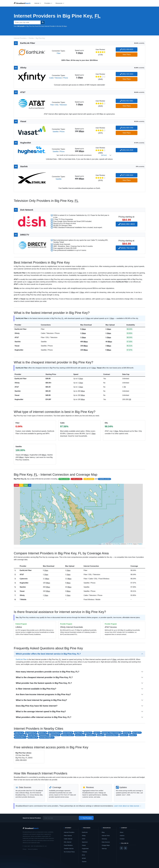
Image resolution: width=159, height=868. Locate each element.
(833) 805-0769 (127, 128)
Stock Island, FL (68, 733)
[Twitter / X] (125, 848)
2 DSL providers (89, 479)
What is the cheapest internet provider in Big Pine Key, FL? (44, 677)
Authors (122, 836)
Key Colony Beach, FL (55, 733)
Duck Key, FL (88, 733)
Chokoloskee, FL (44, 735)
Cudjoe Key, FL (19, 733)
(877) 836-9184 (127, 175)
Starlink (18, 342)
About (121, 832)
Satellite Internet (69, 849)
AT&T (17, 337)
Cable (51, 78)
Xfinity (17, 333)
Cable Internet (68, 839)
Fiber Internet (68, 836)
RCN (83, 855)
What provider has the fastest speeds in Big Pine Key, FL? (44, 683)
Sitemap (104, 849)
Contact (122, 839)
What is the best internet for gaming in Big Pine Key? (41, 700)
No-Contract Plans (69, 852)
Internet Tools (106, 836)
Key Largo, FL (137, 733)
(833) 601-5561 (127, 101)
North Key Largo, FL (20, 735)
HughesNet (19, 350)
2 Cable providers (77, 479)
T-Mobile (23, 600)
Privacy (25, 849)
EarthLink (85, 832)
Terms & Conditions (33, 849)
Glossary (104, 839)
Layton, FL (97, 733)
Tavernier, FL (127, 733)
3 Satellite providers (104, 479)
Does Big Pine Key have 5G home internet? (37, 706)
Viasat (17, 346)
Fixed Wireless (68, 845)
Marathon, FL (42, 733)
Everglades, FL (91, 735)
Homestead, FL (55, 735)
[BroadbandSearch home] (22, 3)
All (30, 485)
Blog (103, 832)
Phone (66, 78)
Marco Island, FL (33, 738)
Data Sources (106, 842)
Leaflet (104, 544)
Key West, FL (78, 733)
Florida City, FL (33, 735)
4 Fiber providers (64, 479)
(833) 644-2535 (127, 150)
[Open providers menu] (48, 3)
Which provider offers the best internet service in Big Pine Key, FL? (48, 654)
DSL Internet (68, 842)
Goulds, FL (133, 735)
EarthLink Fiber (21, 329)
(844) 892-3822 (127, 224)
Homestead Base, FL (112, 735)
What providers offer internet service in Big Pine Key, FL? (44, 717)
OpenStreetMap (116, 544)
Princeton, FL (124, 735)
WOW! (84, 858)
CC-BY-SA (130, 544)
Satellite (56, 132)
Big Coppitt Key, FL (31, 733)
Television (58, 78)
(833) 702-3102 (127, 248)
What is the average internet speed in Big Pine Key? (41, 711)
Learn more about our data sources (127, 806)
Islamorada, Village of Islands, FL (112, 733)
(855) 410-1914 (127, 74)
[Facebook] (121, 848)
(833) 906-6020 (127, 49)
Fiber (59, 53)
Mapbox (140, 544)
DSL (57, 105)
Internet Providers (69, 832)
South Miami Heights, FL (47, 738)
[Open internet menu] (38, 3)
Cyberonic (24, 579)
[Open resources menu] (60, 3)
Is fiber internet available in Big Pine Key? (36, 689)
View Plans (127, 54)
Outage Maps (106, 845)
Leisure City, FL (80, 735)
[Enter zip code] (60, 818)
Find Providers (86, 818)
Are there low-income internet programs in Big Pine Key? (43, 694)
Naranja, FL (101, 735)
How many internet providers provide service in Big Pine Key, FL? (48, 672)
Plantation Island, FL (68, 735)
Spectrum (85, 842)
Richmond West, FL (20, 738)
